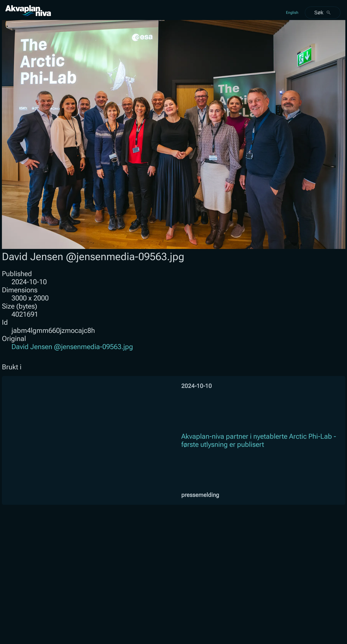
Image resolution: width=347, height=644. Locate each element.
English (292, 13)
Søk (323, 13)
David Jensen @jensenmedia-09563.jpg (72, 347)
